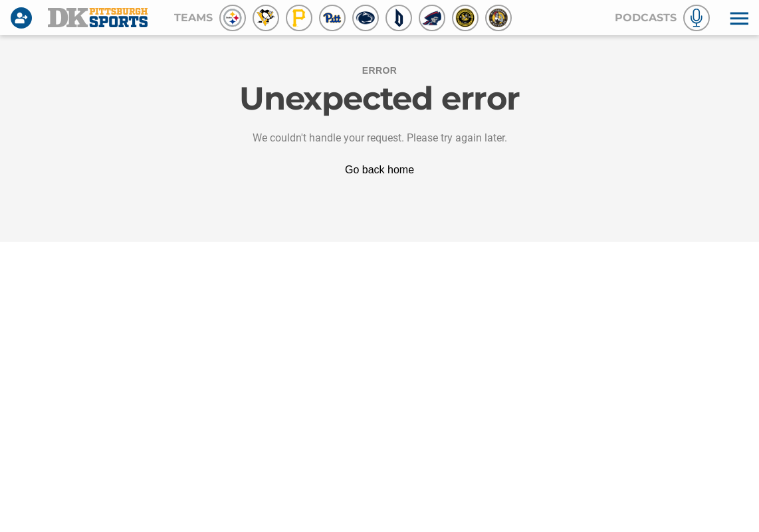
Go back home (379, 170)
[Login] (24, 18)
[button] (738, 18)
